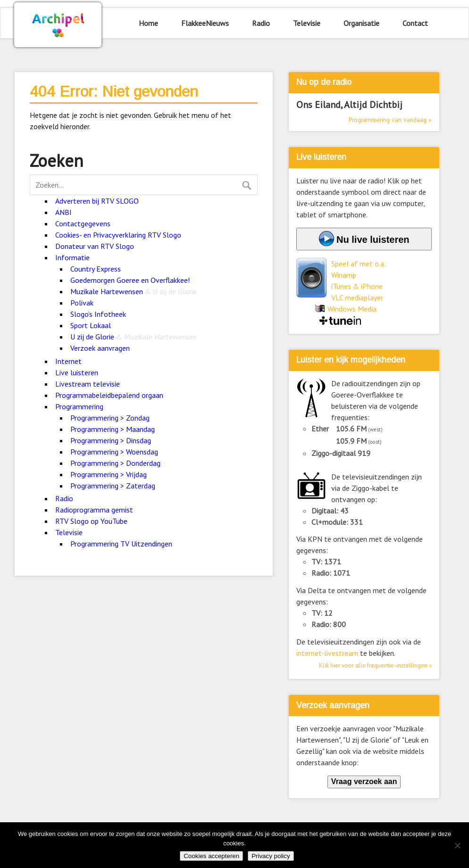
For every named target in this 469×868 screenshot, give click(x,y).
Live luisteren (77, 372)
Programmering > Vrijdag (109, 474)
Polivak (82, 303)
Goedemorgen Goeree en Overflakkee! (130, 280)
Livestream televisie (88, 384)
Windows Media (352, 309)
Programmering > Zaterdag (113, 486)
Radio (261, 23)
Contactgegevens (83, 223)
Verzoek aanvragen (100, 348)
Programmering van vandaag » (390, 120)
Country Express (96, 269)
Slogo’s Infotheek (98, 314)
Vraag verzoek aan (364, 781)
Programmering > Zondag (110, 418)
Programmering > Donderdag (115, 463)
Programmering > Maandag (113, 429)
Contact (415, 23)
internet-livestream (327, 653)
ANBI (63, 212)
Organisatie (361, 23)
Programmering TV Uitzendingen (121, 544)
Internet (68, 361)
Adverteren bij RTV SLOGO (97, 201)
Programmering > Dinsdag (111, 440)
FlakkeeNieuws (205, 23)
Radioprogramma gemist (94, 510)
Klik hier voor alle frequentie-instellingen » (375, 665)
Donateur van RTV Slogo (95, 246)
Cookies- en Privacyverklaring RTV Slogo (118, 235)
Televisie (307, 23)
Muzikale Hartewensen (134, 291)
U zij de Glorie (134, 337)
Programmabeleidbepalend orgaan (109, 395)
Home (148, 23)
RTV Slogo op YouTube (91, 521)
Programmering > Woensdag (114, 452)
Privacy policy (271, 856)
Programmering (79, 406)
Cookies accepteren (211, 856)
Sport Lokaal (91, 325)
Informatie (72, 257)
